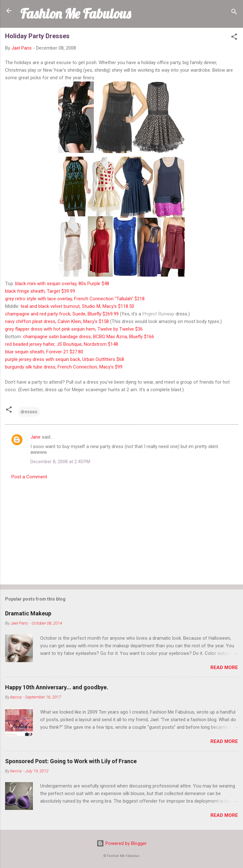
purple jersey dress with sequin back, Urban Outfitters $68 (65, 359)
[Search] (234, 13)
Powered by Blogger (122, 843)
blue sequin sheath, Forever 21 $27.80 (44, 352)
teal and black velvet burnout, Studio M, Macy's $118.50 (77, 306)
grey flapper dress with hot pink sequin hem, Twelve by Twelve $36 (74, 329)
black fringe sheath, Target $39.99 (40, 291)
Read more (224, 667)
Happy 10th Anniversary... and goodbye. (57, 687)
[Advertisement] (121, 530)
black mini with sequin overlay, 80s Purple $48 (62, 284)
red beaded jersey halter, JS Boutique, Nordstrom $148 (62, 344)
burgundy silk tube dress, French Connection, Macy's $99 (64, 367)
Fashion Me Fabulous (75, 14)
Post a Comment (29, 477)
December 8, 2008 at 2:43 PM (60, 462)
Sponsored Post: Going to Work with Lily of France (71, 761)
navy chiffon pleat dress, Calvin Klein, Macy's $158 (57, 321)
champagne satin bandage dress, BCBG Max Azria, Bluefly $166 (89, 337)
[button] (234, 38)
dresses (29, 412)
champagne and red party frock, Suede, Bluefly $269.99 (62, 314)
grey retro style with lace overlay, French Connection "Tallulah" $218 (75, 299)
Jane (35, 437)
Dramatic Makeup (28, 613)
